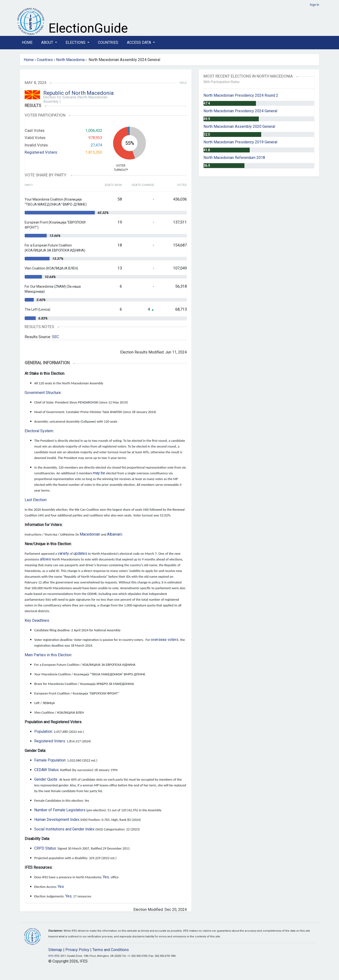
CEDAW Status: (47, 770)
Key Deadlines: (37, 620)
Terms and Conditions (111, 950)
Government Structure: (43, 393)
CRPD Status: (45, 848)
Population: (44, 731)
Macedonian (90, 534)
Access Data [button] (139, 42)
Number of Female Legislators (60, 810)
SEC (55, 337)
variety (63, 553)
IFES (51, 956)
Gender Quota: (46, 779)
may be (99, 473)
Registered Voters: (41, 152)
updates (80, 553)
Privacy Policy (77, 950)
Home (27, 42)
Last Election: (36, 500)
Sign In (314, 5)
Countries (108, 42)
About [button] (48, 42)
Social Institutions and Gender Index (64, 829)
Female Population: (50, 760)
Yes (106, 877)
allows (45, 559)
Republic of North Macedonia (79, 93)
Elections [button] (76, 42)
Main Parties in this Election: (48, 655)
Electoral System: (39, 431)
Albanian (114, 534)
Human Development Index (57, 820)
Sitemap (55, 950)
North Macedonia (70, 60)
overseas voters (165, 640)
